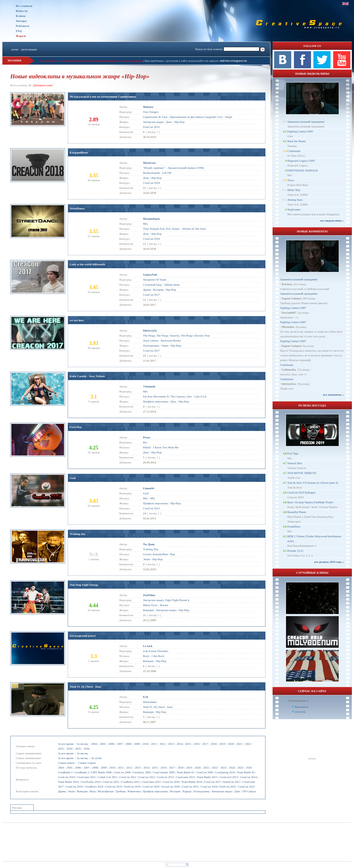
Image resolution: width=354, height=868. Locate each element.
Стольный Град (152, 285)
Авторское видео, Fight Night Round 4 (166, 600)
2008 (128, 744)
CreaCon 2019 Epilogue (301, 492)
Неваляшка (150, 702)
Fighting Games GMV (300, 131)
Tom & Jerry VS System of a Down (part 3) (313, 483)
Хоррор (187, 791)
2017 (205, 744)
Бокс (170, 707)
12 (145, 300)
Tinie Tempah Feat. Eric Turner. (162, 229)
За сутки (96, 758)
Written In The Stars (194, 229)
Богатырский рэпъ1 (83, 636)
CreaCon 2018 (74, 787)
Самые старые (87, 763)
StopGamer (294, 209)
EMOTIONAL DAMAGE (303, 170)
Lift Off (167, 173)
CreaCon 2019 (114, 787)
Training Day (151, 549)
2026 (86, 749)
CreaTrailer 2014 (91, 782)
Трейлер (120, 791)
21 (145, 188)
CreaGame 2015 (151, 782)
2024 (69, 749)
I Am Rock (158, 656)
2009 (137, 744)
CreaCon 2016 (171, 782)
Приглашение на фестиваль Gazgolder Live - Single (201, 117)
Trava (291, 180)
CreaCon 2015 (111, 782)
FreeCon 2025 (228, 787)
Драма (62, 791)
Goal (73, 478)
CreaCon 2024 (209, 787)
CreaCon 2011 (128, 777)
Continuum (294, 151)
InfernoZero (289, 384)
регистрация (29, 49)
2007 (120, 744)
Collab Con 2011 (108, 777)
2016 (197, 744)
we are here (77, 320)
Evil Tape (293, 453)
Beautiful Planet (297, 512)
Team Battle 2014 (68, 782)
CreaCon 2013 (166, 777)
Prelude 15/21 (295, 551)
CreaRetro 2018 (94, 787)
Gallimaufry (289, 370)
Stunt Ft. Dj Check (154, 707)
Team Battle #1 (185, 772)
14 (145, 513)
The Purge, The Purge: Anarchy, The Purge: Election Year (177, 335)
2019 (222, 744)
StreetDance (77, 208)
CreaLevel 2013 (229, 777)
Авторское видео (222, 791)
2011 (154, 744)
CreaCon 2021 (190, 787)
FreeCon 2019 (132, 787)
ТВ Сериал (249, 791)
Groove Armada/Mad (156, 554)
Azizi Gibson (151, 341)
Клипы (21, 16)
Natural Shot (295, 463)
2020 (231, 744)
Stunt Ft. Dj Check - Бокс (86, 687)
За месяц (82, 744)
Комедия (82, 791)
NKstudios (288, 327)
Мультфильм (106, 791)
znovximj (300, 712)
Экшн (71, 791)
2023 (61, 749)
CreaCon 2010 (66, 777)
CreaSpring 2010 (225, 772)
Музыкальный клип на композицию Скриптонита (103, 97)
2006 (111, 744)
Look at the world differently (88, 264)
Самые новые (66, 763)
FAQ (19, 31)
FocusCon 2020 (170, 787)
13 (145, 244)
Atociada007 (289, 313)
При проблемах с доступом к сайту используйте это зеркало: (182, 61)
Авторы (21, 21)
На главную (24, 6)
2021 (239, 744)
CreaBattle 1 (65, 772)
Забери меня (172, 285)
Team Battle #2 (246, 772)
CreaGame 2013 (185, 777)
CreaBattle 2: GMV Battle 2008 (93, 772)
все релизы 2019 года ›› (329, 562)
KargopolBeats (79, 152)
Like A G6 (200, 396)
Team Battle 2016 (192, 782)
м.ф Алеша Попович (156, 651)
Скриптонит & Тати (155, 117)
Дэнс (237, 791)
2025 (78, 749)
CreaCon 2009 (205, 772)
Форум (21, 36)
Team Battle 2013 (207, 777)
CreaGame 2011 (86, 777)
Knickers (287, 284)
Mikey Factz (150, 605)
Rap (172, 554)
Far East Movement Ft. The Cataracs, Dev (168, 396)
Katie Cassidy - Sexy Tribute (87, 376)
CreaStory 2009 (142, 772)
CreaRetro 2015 (130, 782)
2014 (180, 744)
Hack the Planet (297, 141)
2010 (146, 744)
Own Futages (151, 112)
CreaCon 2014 (249, 777)
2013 (171, 744)
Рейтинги (23, 26)
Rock (146, 656)
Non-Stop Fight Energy (84, 585)
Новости (22, 11)
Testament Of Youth (155, 280)
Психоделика (202, 791)
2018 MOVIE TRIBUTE (302, 473)
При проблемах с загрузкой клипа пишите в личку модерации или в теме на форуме (91, 61)
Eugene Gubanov (292, 298)
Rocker (164, 605)
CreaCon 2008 (122, 772)
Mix (146, 224)
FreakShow (294, 526)
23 (145, 356)
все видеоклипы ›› (332, 220)
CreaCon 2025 (246, 787)
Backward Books (171, 341)
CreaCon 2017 (212, 782)
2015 (188, 744)
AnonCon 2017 (232, 782)
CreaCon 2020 (151, 787)
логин (15, 49)
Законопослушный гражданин (306, 122)
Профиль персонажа (155, 791)
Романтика (134, 791)
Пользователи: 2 (299, 701)
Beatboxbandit (152, 173)
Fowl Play (76, 427)
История (175, 791)
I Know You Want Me (166, 447)
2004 (94, 744)
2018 (214, 744)
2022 (248, 744)
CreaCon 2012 (147, 777)
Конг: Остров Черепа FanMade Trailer (310, 502)
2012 (162, 744)
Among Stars (295, 200)
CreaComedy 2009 (164, 772)
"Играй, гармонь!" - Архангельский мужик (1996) (174, 168)
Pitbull (147, 447)
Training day (78, 534)
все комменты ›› (334, 395)
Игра (93, 791)
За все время (66, 744)
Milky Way (294, 190)
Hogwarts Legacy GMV (301, 161)
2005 (103, 744)
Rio (145, 442)
